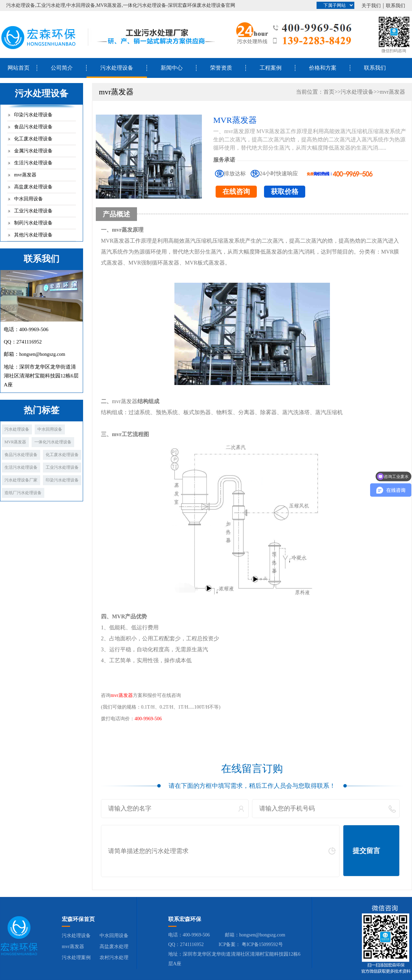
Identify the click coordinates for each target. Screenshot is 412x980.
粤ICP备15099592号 (262, 944)
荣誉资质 (221, 68)
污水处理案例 (76, 958)
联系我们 (396, 6)
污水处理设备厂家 (21, 480)
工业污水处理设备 (33, 211)
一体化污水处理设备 (53, 442)
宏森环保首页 (78, 919)
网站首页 (19, 68)
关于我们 (371, 6)
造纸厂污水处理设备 (23, 493)
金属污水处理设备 (33, 151)
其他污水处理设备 (33, 235)
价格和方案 (323, 68)
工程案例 (271, 68)
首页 (329, 92)
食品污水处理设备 (33, 127)
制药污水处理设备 (33, 223)
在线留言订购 (252, 768)
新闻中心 (172, 68)
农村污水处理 (114, 958)
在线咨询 (236, 191)
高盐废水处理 (114, 947)
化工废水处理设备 (33, 139)
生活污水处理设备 (33, 163)
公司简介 (62, 68)
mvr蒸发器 (25, 175)
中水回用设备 (28, 199)
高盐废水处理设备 (33, 187)
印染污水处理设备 (33, 115)
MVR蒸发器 (15, 442)
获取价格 (285, 191)
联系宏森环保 (185, 919)
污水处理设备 (117, 68)
